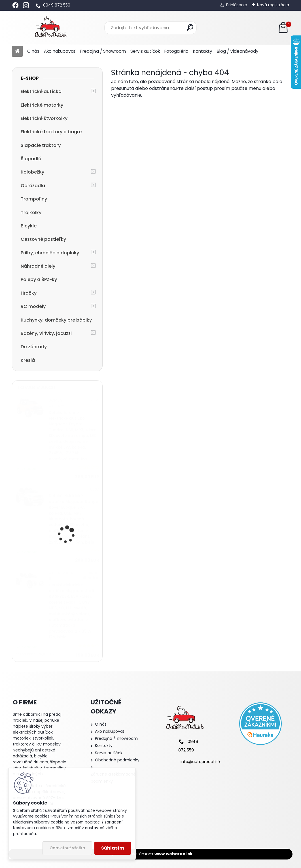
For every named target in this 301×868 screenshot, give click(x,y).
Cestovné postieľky (43, 239)
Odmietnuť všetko (67, 848)
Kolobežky (32, 172)
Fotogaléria (176, 51)
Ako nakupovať (60, 51)
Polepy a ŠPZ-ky (39, 279)
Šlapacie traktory (41, 145)
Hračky (29, 293)
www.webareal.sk (173, 854)
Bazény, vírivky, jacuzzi (46, 333)
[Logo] (51, 28)
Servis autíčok (145, 51)
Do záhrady (34, 347)
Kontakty (203, 51)
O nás (33, 51)
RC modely (33, 306)
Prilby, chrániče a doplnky (50, 253)
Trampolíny (34, 199)
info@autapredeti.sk (201, 762)
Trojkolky (31, 213)
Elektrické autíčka (41, 91)
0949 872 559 (57, 5)
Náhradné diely (38, 266)
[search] (190, 27)
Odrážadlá (33, 186)
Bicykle (29, 226)
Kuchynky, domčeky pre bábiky (56, 320)
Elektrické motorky (42, 105)
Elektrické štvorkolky (44, 118)
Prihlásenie (237, 5)
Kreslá (28, 360)
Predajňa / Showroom (103, 51)
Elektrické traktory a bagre (51, 132)
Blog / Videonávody (238, 51)
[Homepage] (17, 51)
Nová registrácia (273, 5)
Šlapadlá (31, 159)
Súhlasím (113, 848)
